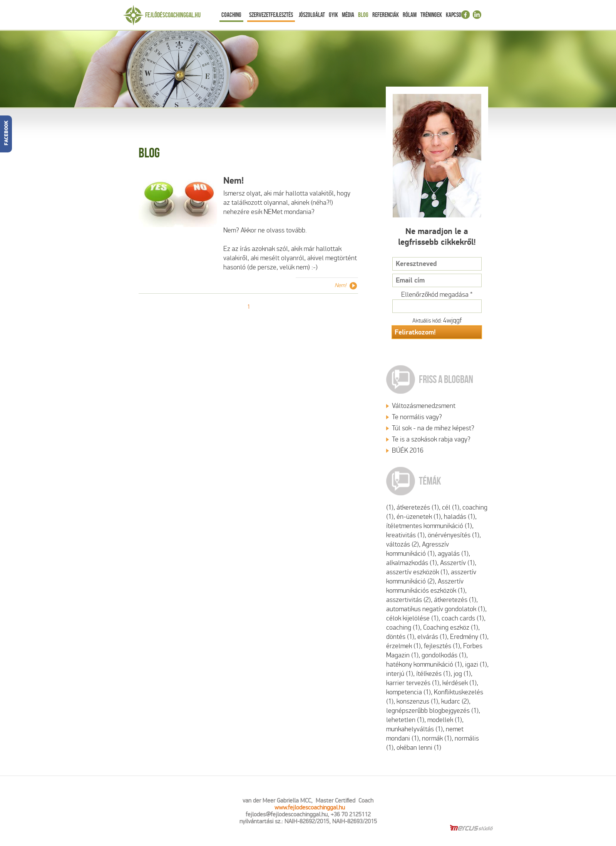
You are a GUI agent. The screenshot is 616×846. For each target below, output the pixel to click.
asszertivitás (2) (408, 600)
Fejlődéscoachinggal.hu (173, 15)
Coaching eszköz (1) (451, 628)
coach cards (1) (463, 618)
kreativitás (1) (405, 535)
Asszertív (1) (457, 563)
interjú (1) (400, 674)
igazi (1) (476, 665)
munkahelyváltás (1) (414, 729)
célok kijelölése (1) (412, 618)
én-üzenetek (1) (419, 517)
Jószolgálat (312, 15)
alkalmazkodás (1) (412, 563)
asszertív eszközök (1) (417, 572)
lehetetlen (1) (405, 720)
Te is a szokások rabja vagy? (431, 439)
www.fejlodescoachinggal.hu (310, 807)
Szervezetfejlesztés (271, 15)
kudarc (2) (455, 701)
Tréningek (431, 15)
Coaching (231, 15)
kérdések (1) (459, 683)
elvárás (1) (432, 637)
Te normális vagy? (417, 417)
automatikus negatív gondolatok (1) (436, 609)
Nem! (234, 181)
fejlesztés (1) (442, 646)
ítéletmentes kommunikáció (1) (429, 526)
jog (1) (462, 674)
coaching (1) (403, 628)
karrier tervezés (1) (413, 683)
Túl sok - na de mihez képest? (433, 428)
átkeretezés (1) (418, 507)
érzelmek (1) (403, 646)
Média (348, 15)
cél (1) (451, 507)
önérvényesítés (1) (454, 535)
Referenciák (386, 15)
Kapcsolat (457, 15)
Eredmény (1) (469, 637)
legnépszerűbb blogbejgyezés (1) (432, 711)
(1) (390, 507)
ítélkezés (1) (433, 674)
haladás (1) (459, 517)
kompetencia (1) (408, 692)
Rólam (410, 15)
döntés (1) (400, 637)
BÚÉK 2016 (408, 451)
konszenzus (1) (417, 701)
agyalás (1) (453, 554)
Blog (363, 15)
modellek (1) (445, 720)
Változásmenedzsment (424, 406)
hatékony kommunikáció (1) (424, 665)
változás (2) (403, 544)
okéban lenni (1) (419, 748)
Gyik (333, 15)
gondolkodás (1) (444, 655)
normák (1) (437, 738)
